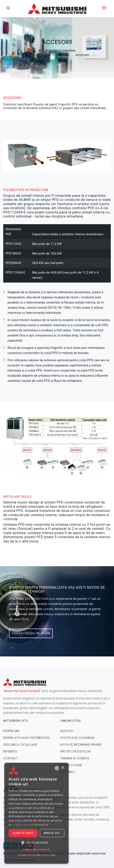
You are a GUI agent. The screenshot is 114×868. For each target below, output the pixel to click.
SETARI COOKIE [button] (71, 765)
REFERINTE (10, 751)
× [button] (63, 768)
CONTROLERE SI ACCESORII (52, 55)
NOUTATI (67, 731)
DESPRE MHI (11, 731)
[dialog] (36, 813)
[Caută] (9, 9)
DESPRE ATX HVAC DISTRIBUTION (26, 738)
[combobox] (57, 768)
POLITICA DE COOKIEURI (77, 738)
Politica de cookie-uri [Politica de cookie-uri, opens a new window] (37, 849)
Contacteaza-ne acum (31, 633)
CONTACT (11, 758)
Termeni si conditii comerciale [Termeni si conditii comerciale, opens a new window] (36, 855)
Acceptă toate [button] (23, 833)
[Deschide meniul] (104, 9)
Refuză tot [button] (52, 833)
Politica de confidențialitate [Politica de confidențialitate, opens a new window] (31, 825)
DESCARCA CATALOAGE (20, 745)
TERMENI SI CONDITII (75, 758)
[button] (36, 843)
